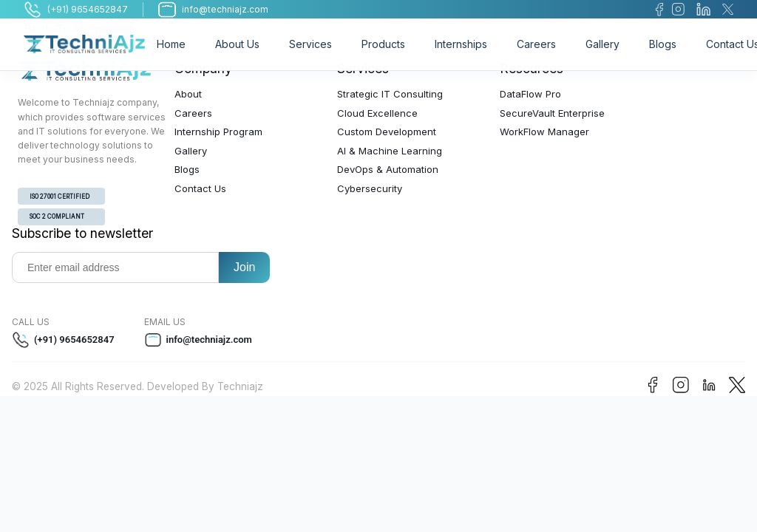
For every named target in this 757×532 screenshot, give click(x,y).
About (188, 94)
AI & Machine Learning (390, 151)
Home (171, 44)
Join (244, 267)
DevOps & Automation (388, 169)
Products (383, 44)
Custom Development (387, 132)
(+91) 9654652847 (63, 340)
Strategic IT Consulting (390, 94)
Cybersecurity (370, 188)
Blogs (663, 44)
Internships (461, 44)
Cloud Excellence (377, 113)
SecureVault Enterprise (552, 113)
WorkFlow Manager (544, 132)
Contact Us (200, 188)
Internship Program (218, 132)
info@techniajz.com (198, 340)
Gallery (602, 44)
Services (310, 44)
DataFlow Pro (530, 94)
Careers (536, 44)
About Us (237, 44)
